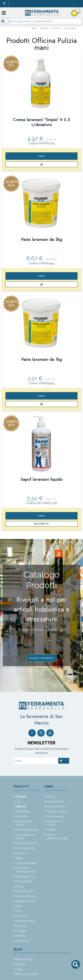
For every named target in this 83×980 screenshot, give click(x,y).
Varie (19, 911)
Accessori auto (25, 891)
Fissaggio (21, 931)
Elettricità (21, 816)
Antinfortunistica (25, 876)
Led (18, 801)
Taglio (19, 858)
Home (50, 796)
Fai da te (21, 964)
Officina (21, 806)
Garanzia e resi (55, 816)
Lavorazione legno (27, 863)
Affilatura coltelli (25, 921)
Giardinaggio (23, 811)
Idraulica (21, 926)
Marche (20, 936)
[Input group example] (45, 21)
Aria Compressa (25, 848)
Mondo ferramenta (27, 974)
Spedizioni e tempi (57, 811)
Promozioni (23, 941)
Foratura (21, 853)
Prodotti (21, 787)
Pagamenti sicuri (56, 806)
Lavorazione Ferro (27, 843)
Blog (18, 949)
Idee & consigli (24, 959)
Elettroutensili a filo (27, 830)
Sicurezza (22, 916)
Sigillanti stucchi (25, 901)
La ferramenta (55, 801)
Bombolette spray (26, 896)
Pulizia (20, 886)
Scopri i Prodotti (42, 658)
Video (19, 969)
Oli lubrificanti (24, 881)
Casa (19, 906)
